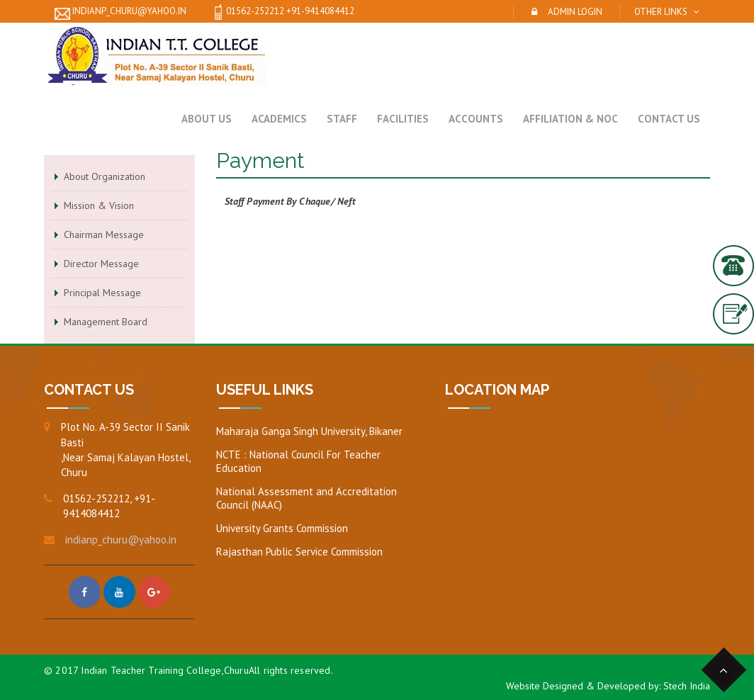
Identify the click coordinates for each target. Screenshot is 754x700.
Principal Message (102, 293)
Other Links (661, 12)
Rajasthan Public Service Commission (299, 552)
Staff (342, 119)
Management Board (106, 322)
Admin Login (575, 12)
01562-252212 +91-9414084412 (282, 12)
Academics (279, 119)
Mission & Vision (99, 205)
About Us (207, 119)
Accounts (476, 119)
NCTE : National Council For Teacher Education (298, 461)
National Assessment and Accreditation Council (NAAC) (306, 498)
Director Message (101, 264)
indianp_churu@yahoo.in (120, 12)
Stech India (687, 686)
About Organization (105, 176)
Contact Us (669, 119)
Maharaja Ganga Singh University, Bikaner (309, 431)
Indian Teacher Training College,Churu (164, 670)
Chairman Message (104, 235)
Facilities (403, 119)
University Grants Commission (282, 528)
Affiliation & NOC (570, 119)
